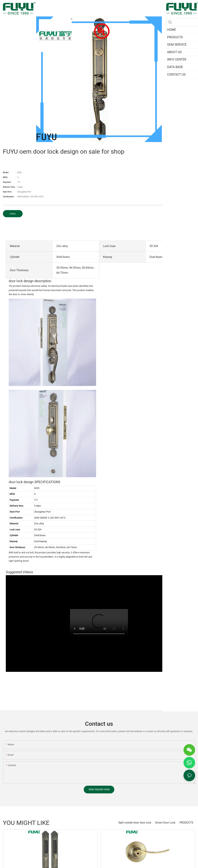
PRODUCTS (186, 823)
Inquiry (13, 214)
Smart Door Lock (165, 823)
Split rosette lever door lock (135, 823)
